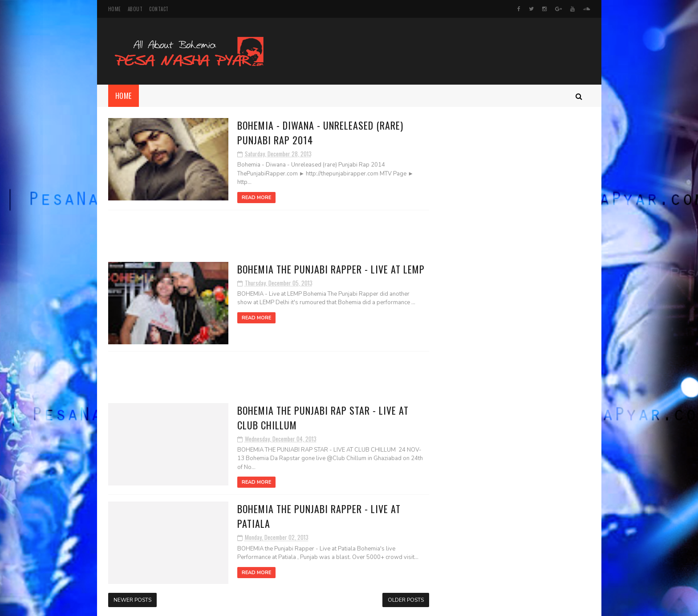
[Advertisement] (268, 236)
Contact (159, 9)
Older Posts (406, 600)
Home (115, 9)
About (135, 9)
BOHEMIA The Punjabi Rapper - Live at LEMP (331, 269)
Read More (256, 198)
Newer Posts (132, 600)
